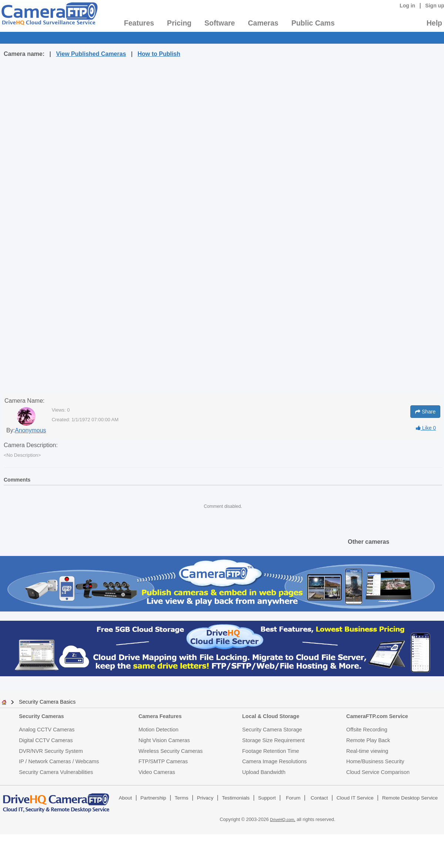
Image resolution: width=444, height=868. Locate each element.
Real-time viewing (367, 751)
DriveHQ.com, (283, 820)
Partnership (154, 798)
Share (425, 412)
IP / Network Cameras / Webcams (59, 761)
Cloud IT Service (355, 798)
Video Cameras (157, 772)
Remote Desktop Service (410, 798)
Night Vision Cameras (164, 740)
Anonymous (31, 430)
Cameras (263, 23)
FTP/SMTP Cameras (163, 761)
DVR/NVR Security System (51, 751)
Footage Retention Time (271, 751)
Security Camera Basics (47, 702)
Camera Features (160, 716)
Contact (319, 798)
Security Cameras (41, 716)
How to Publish (159, 54)
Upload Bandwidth (264, 772)
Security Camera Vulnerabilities (56, 772)
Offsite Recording (367, 730)
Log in (407, 6)
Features (139, 23)
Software (220, 23)
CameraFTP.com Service (377, 716)
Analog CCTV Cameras (47, 730)
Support (267, 798)
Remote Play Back (368, 740)
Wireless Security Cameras (171, 751)
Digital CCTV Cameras (46, 740)
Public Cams (313, 23)
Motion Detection (158, 730)
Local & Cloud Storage (271, 716)
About (125, 798)
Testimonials (236, 798)
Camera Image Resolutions (275, 761)
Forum (293, 798)
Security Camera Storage (272, 730)
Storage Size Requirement (274, 740)
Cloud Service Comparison (378, 772)
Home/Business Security (375, 761)
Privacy (205, 798)
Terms (181, 798)
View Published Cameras (91, 54)
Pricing (179, 23)
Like (426, 428)
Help (434, 23)
